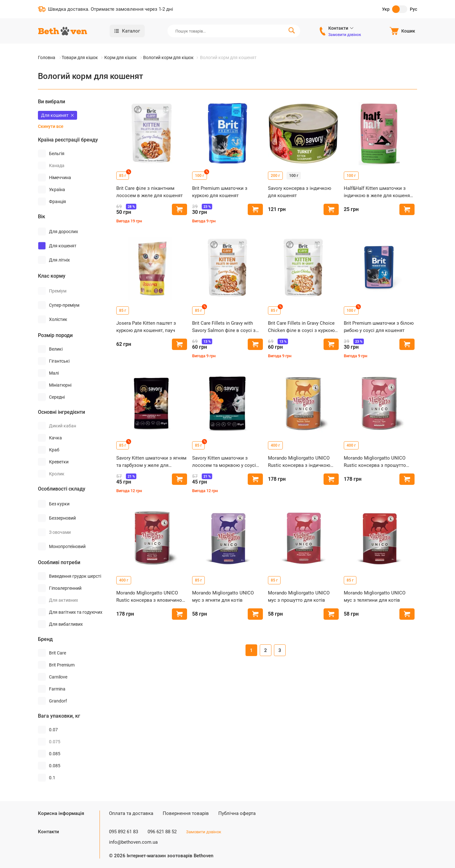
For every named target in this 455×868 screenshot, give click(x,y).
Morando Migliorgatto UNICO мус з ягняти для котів (223, 597)
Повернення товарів (186, 813)
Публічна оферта (237, 813)
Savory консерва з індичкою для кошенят (300, 192)
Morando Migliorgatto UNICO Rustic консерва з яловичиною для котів (151, 597)
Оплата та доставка (131, 813)
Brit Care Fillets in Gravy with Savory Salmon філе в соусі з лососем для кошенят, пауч (224, 327)
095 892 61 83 (124, 832)
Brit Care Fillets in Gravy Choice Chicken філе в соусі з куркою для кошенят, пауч (301, 327)
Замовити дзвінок (345, 35)
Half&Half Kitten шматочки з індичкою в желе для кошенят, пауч (378, 192)
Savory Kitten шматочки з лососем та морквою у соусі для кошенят (224, 462)
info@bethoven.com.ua (133, 842)
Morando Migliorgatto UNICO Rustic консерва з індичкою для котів (299, 462)
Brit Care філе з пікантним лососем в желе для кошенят (149, 192)
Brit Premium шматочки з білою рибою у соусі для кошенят (379, 327)
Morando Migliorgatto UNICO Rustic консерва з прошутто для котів (375, 462)
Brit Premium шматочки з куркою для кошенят (220, 192)
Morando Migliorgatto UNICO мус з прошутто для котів (299, 597)
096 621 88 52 (162, 832)
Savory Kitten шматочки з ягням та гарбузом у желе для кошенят (151, 462)
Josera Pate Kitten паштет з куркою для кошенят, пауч (146, 327)
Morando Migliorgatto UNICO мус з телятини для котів (375, 597)
